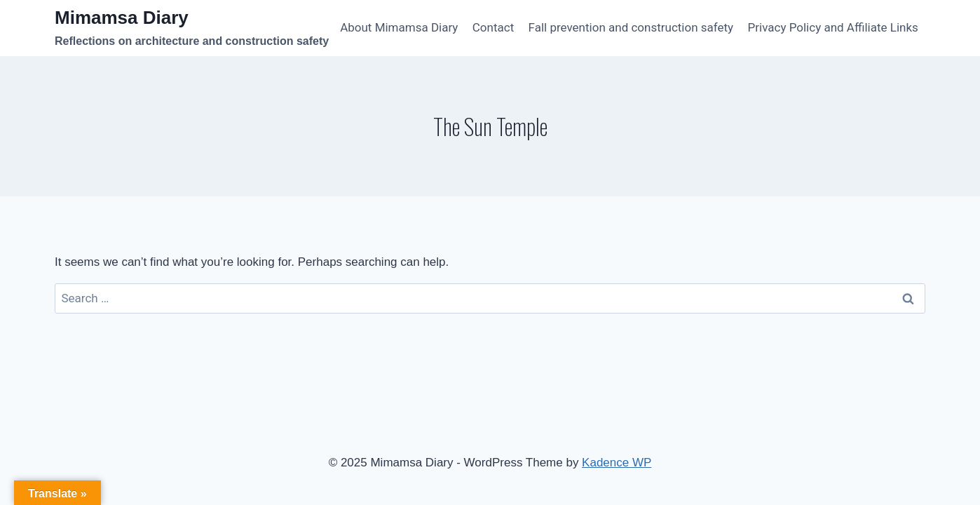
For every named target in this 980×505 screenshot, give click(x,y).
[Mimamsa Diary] (192, 28)
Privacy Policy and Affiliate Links (833, 27)
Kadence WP (617, 463)
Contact (493, 27)
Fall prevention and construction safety (631, 27)
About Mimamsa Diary (399, 27)
